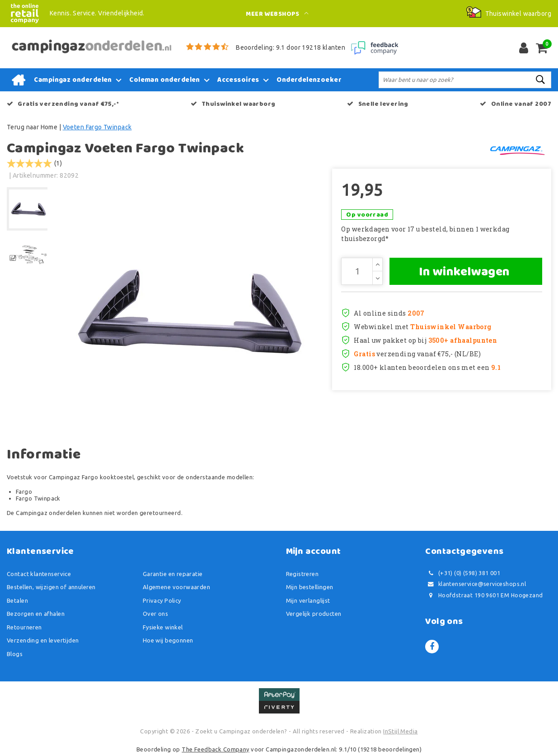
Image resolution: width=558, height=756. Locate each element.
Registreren (302, 574)
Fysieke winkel (163, 627)
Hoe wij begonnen (168, 640)
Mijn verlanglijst (308, 600)
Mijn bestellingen (310, 587)
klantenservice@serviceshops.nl (476, 584)
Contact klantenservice (39, 574)
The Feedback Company (215, 749)
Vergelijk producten (314, 614)
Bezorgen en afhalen (36, 614)
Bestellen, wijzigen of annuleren (51, 587)
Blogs (15, 654)
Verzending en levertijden (43, 640)
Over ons (155, 614)
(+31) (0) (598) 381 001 (463, 573)
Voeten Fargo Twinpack (97, 127)
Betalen (17, 600)
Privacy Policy (162, 600)
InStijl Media (400, 731)
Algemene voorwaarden (176, 587)
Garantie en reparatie (173, 574)
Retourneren (24, 627)
